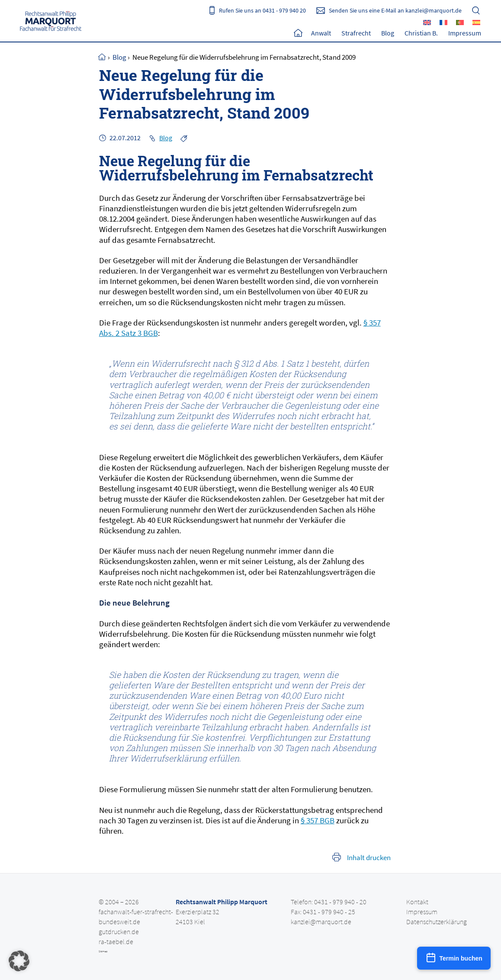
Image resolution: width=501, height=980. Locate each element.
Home (298, 33)
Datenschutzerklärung (437, 921)
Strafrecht (356, 33)
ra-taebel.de (116, 941)
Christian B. (421, 33)
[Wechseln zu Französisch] (443, 22)
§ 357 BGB (318, 820)
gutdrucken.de (119, 931)
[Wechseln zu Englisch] (427, 22)
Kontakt (417, 901)
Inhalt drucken (369, 857)
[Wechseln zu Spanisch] (476, 22)
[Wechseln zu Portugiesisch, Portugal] (460, 22)
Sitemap (103, 951)
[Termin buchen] (454, 958)
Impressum (465, 33)
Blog (388, 33)
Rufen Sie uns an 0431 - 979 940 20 (262, 10)
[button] (19, 961)
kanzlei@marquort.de (321, 921)
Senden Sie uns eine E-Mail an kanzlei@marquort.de (395, 10)
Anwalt (321, 33)
